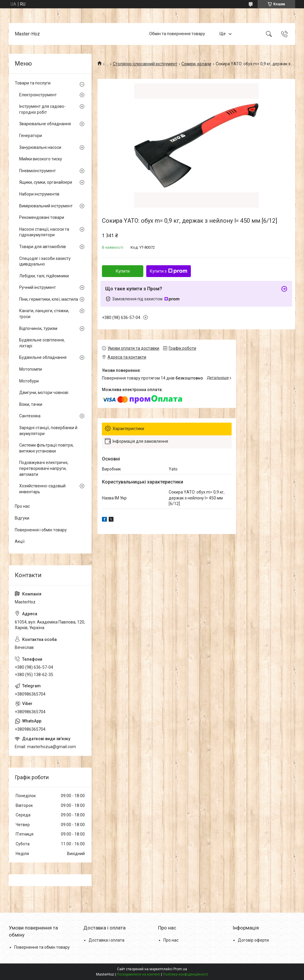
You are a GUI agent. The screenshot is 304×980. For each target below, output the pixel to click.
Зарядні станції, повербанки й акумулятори (48, 431)
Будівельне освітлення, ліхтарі (42, 343)
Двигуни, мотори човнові (44, 393)
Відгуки (22, 518)
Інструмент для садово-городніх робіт (42, 109)
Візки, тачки (31, 404)
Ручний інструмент (38, 287)
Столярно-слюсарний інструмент (145, 64)
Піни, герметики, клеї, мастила (49, 299)
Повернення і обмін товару (41, 530)
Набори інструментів (39, 194)
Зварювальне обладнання (45, 124)
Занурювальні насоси (40, 147)
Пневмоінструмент (38, 171)
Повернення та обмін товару (42, 947)
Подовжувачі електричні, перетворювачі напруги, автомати (44, 468)
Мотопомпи (31, 369)
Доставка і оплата (107, 940)
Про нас (22, 506)
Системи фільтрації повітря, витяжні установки (46, 448)
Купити (123, 271)
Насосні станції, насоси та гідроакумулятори (44, 232)
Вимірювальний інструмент (46, 206)
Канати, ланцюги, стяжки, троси (44, 314)
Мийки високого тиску (41, 159)
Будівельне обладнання (43, 357)
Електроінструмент (38, 95)
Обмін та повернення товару (177, 34)
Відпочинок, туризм (38, 328)
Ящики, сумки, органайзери (46, 182)
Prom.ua (180, 969)
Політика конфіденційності (185, 974)
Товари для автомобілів (43, 247)
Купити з (169, 271)
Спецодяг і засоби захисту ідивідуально (45, 261)
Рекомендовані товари (42, 217)
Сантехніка (30, 416)
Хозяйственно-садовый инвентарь (42, 489)
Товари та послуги (33, 83)
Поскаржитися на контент (138, 974)
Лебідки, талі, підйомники (44, 276)
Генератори (31, 136)
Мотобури (29, 381)
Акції (20, 541)
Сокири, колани (196, 64)
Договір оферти (253, 940)
